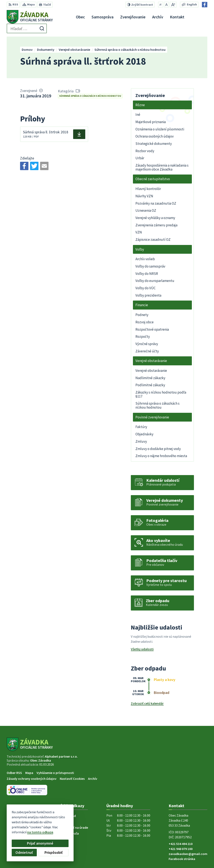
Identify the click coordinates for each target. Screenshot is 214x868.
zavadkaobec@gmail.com (188, 854)
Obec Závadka (41, 760)
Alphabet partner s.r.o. (61, 756)
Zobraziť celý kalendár (147, 703)
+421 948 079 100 (181, 849)
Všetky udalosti (142, 649)
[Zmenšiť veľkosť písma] (161, 5)
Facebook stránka (182, 859)
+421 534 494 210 (181, 844)
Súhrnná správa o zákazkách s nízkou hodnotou (90, 96)
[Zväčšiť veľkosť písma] (173, 5)
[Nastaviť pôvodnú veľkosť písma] (166, 5)
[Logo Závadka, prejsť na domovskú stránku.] (30, 17)
